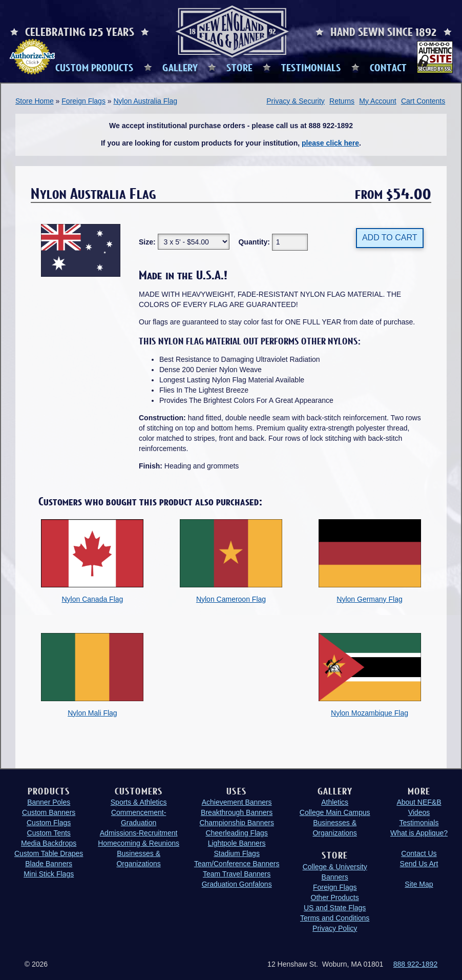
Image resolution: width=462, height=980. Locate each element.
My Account (377, 101)
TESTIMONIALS (311, 67)
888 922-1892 (415, 964)
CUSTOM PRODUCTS (94, 67)
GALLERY (180, 67)
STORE (239, 67)
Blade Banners (49, 864)
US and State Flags (335, 908)
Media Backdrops (49, 843)
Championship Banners (237, 823)
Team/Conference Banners (237, 864)
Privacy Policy (335, 928)
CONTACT (388, 67)
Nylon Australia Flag (145, 101)
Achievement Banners (237, 802)
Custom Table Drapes (49, 853)
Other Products (335, 897)
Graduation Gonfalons (237, 884)
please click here (330, 143)
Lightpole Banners (237, 843)
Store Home (35, 101)
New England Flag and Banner (232, 32)
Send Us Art (419, 864)
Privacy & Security (296, 101)
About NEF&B (419, 802)
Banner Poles (49, 802)
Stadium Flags (236, 853)
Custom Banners (49, 812)
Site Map (419, 884)
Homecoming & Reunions (139, 843)
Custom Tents (49, 833)
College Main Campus (335, 812)
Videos (419, 812)
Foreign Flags (83, 101)
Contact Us (419, 853)
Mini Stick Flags (49, 874)
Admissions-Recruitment (139, 833)
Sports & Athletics (139, 802)
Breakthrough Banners (237, 812)
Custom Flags (49, 823)
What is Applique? (419, 833)
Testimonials (419, 823)
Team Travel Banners (237, 874)
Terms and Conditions (335, 918)
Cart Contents (423, 101)
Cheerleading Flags (236, 833)
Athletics (335, 802)
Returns (342, 101)
